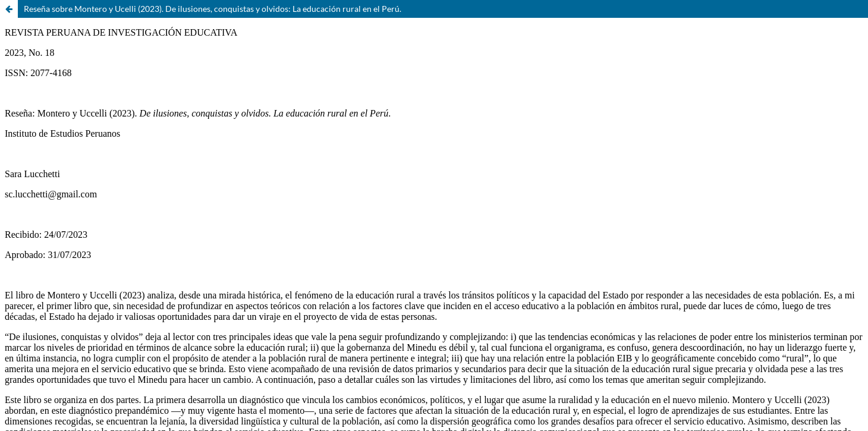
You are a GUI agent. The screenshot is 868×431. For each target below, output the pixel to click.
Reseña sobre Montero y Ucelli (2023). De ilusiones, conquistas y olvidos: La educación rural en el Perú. (213, 9)
